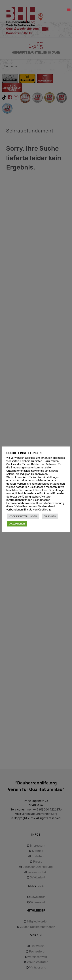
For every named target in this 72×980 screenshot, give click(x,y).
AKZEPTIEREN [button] (17, 524)
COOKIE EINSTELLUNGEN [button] (23, 516)
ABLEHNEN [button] (50, 516)
